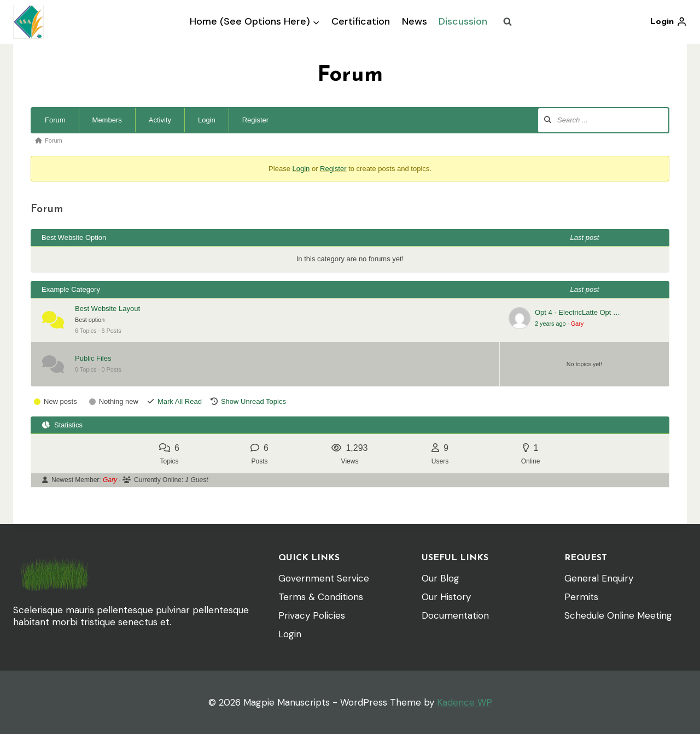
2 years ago (550, 324)
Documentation (455, 615)
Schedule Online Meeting (618, 615)
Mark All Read (180, 401)
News (415, 21)
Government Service (324, 578)
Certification (361, 21)
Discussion (463, 21)
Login (207, 120)
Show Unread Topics (253, 401)
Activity (160, 120)
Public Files (93, 358)
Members (107, 120)
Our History (446, 597)
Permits (581, 597)
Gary (577, 324)
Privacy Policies (312, 615)
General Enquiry (599, 578)
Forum (55, 120)
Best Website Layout (107, 309)
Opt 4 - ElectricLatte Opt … (577, 312)
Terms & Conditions (321, 597)
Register (255, 120)
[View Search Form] (507, 22)
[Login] (668, 22)
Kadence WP (465, 702)
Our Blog (441, 578)
